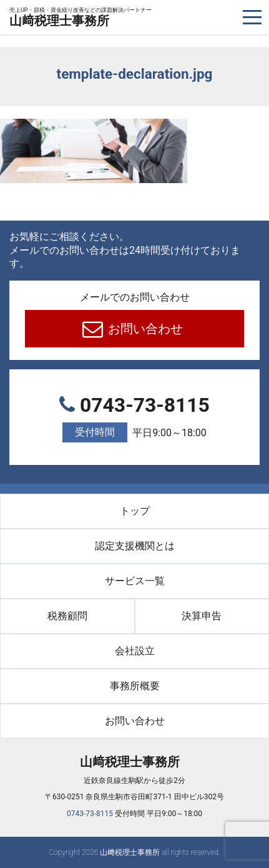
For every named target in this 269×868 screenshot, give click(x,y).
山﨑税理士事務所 (81, 18)
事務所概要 (135, 686)
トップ (135, 511)
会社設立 (135, 651)
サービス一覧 (135, 581)
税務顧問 (67, 616)
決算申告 (202, 616)
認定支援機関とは (135, 546)
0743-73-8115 (134, 418)
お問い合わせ (144, 329)
